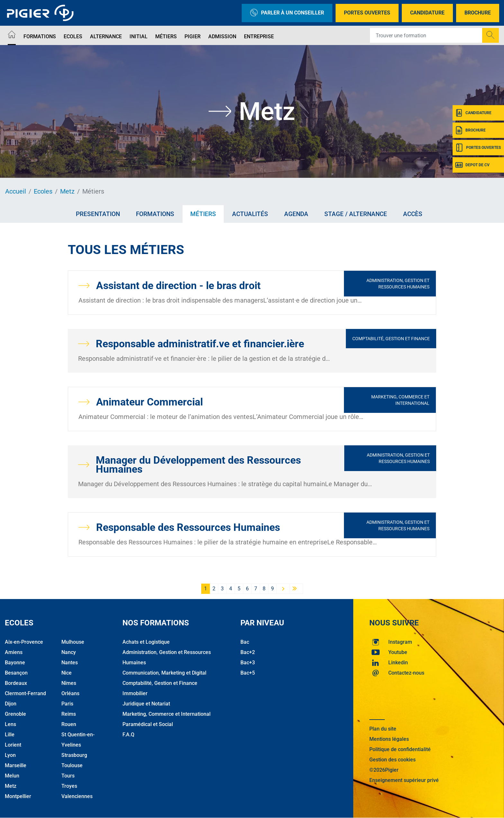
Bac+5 (248, 673)
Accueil (16, 191)
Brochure (478, 13)
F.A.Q (128, 735)
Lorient (13, 745)
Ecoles (73, 36)
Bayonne (15, 663)
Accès (413, 214)
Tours (68, 776)
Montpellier (18, 796)
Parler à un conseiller (287, 13)
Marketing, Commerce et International (400, 400)
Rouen (69, 724)
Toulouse (72, 765)
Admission (222, 36)
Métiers (166, 36)
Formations (40, 36)
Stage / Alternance (356, 214)
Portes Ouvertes (367, 13)
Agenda (296, 214)
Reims (69, 714)
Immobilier (135, 693)
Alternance (106, 36)
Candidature (427, 13)
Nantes (70, 663)
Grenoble (15, 714)
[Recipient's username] (426, 35)
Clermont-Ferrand (25, 693)
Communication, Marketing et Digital (164, 673)
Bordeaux (16, 683)
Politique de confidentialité (400, 749)
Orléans (70, 693)
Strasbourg (74, 755)
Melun (12, 776)
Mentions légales (389, 739)
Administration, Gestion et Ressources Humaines (398, 284)
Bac (245, 642)
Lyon (10, 755)
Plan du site (383, 729)
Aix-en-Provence (24, 642)
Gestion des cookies (392, 760)
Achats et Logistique (146, 642)
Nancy (69, 652)
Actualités (250, 214)
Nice (67, 673)
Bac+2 (248, 652)
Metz (67, 191)
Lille (10, 735)
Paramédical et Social (148, 724)
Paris (67, 704)
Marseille (16, 765)
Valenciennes (77, 796)
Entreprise (259, 36)
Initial (139, 36)
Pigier (193, 36)
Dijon (11, 704)
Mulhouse (73, 642)
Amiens (14, 652)
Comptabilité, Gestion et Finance (391, 339)
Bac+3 (248, 663)
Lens (10, 724)
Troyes (69, 786)
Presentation (98, 214)
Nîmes (69, 683)
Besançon (16, 673)
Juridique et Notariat (146, 704)
